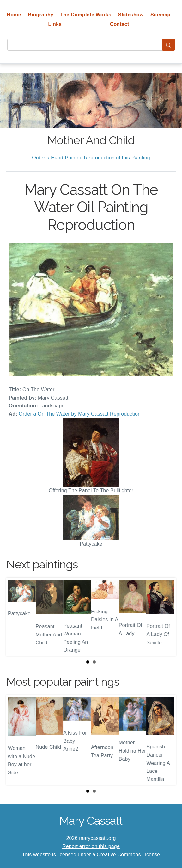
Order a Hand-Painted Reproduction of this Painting (91, 158)
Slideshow (131, 15)
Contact (120, 24)
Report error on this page (91, 846)
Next (166, 617)
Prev (16, 617)
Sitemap (160, 15)
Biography (41, 15)
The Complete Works (86, 15)
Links (55, 24)
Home (14, 15)
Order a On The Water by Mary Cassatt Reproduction (80, 414)
